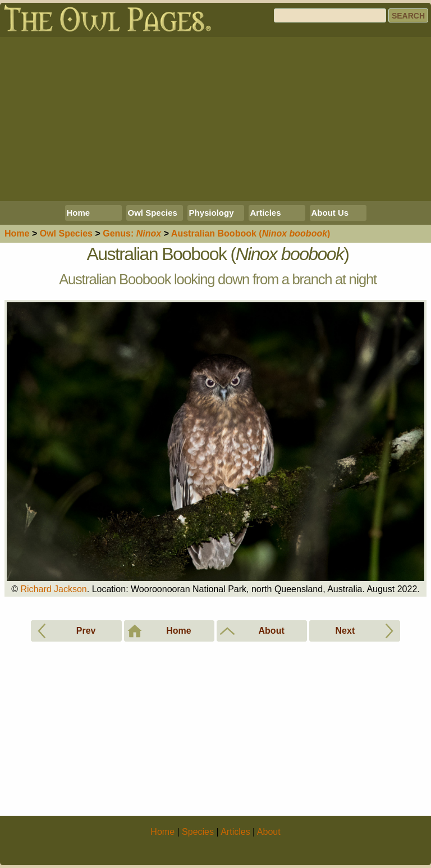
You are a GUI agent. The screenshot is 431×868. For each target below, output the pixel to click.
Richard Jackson (53, 589)
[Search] (330, 15)
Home (79, 213)
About (269, 832)
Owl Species (153, 213)
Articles (266, 213)
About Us (330, 213)
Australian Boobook (251, 233)
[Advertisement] (215, 119)
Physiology (212, 213)
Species (66, 233)
